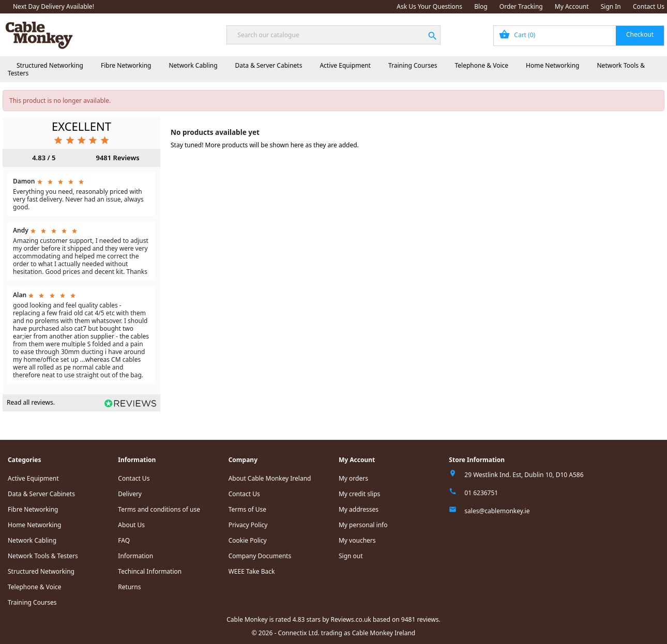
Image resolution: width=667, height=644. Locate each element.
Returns (129, 587)
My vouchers (357, 540)
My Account (572, 6)
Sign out (351, 556)
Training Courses (413, 65)
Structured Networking (50, 65)
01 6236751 (481, 493)
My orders (353, 478)
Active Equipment (345, 65)
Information (135, 556)
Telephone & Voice (481, 65)
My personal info (363, 525)
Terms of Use (247, 509)
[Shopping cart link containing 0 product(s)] (579, 36)
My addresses (359, 509)
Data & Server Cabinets (269, 65)
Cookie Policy (248, 540)
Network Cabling (193, 65)
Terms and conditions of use (159, 509)
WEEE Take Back (252, 571)
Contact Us (649, 6)
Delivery (130, 494)
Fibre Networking (126, 65)
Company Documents (260, 556)
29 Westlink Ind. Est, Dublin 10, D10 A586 (524, 475)
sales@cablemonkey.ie (497, 511)
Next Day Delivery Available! (54, 6)
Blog (481, 6)
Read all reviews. (31, 402)
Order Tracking (521, 6)
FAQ (124, 540)
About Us (131, 525)
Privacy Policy (248, 525)
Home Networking (552, 65)
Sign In (611, 6)
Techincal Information (150, 571)
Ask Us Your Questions (429, 6)
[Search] (333, 35)
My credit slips (359, 494)
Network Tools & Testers (43, 556)
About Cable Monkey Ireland (270, 478)
